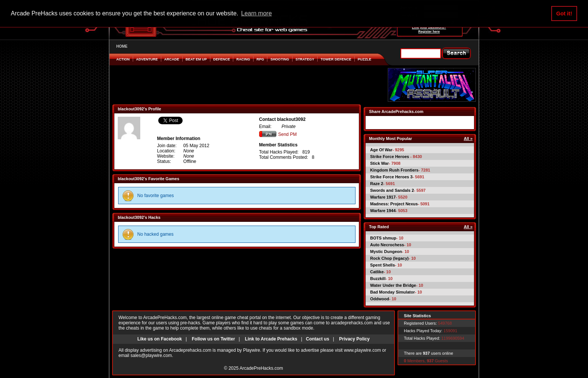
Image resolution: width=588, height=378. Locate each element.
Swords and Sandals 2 (392, 190)
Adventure (147, 59)
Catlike (377, 272)
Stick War (379, 163)
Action (123, 59)
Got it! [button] (564, 14)
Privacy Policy (354, 339)
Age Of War (381, 150)
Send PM (278, 134)
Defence (222, 59)
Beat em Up (196, 59)
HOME (122, 46)
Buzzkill (378, 279)
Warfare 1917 (383, 197)
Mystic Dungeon (386, 251)
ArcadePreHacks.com (261, 368)
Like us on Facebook (160, 339)
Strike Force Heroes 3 (391, 177)
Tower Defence (336, 59)
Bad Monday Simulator (392, 292)
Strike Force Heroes (390, 157)
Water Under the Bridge (393, 285)
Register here (429, 32)
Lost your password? (429, 27)
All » (468, 139)
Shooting (280, 59)
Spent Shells (382, 265)
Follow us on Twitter (213, 339)
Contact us (318, 339)
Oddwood (380, 299)
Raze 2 (377, 184)
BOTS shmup (383, 238)
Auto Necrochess (387, 245)
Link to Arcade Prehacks (271, 339)
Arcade (172, 59)
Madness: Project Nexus (394, 204)
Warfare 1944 (383, 211)
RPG (260, 59)
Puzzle (364, 59)
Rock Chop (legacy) (389, 258)
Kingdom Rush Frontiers (394, 170)
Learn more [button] (256, 13)
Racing (243, 59)
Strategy (305, 59)
